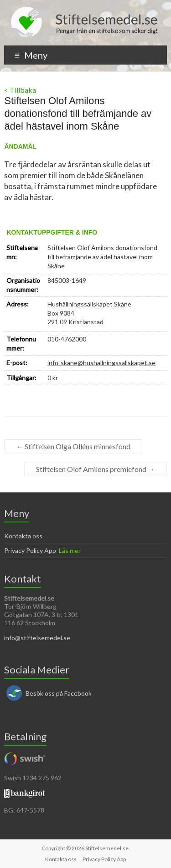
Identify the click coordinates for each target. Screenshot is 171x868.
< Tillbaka (20, 90)
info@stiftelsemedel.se (37, 638)
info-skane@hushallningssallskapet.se (101, 363)
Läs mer (70, 550)
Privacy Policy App (30, 550)
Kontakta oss (23, 536)
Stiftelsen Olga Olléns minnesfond (73, 446)
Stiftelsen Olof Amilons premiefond (96, 469)
